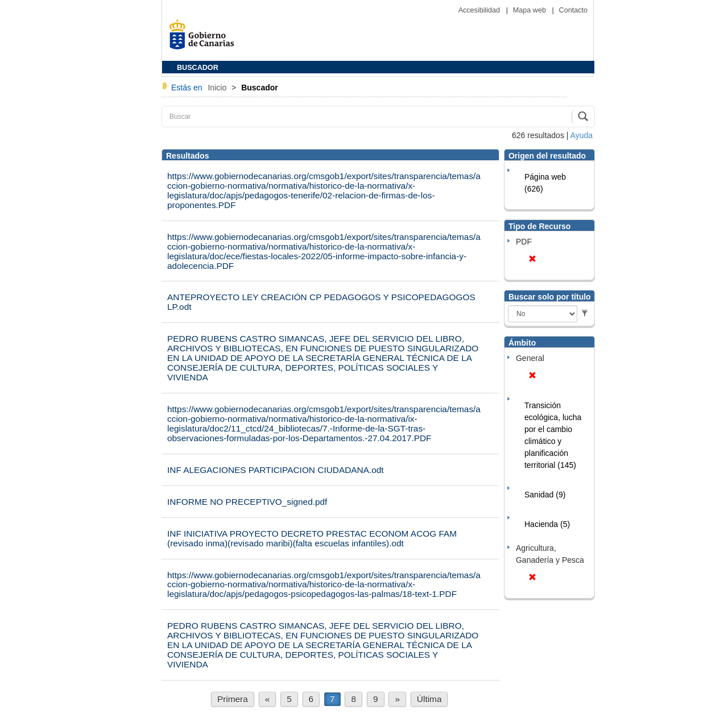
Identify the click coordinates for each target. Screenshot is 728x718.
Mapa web (531, 10)
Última (429, 699)
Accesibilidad (480, 10)
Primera (233, 699)
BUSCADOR (198, 68)
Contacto (573, 10)
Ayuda (582, 135)
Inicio (218, 88)
